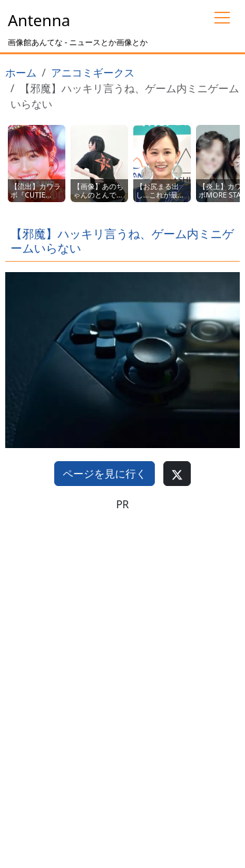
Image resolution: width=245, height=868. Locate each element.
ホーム (21, 73)
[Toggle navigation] (222, 18)
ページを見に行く (105, 474)
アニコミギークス (93, 73)
